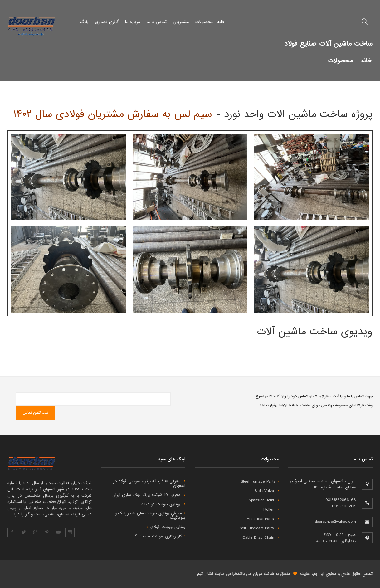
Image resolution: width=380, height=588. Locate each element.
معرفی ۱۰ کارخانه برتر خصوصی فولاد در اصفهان (149, 484)
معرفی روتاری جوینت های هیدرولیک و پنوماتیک (150, 516)
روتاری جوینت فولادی (166, 527)
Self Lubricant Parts (259, 528)
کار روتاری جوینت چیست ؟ (160, 537)
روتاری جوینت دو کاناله (163, 504)
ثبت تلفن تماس (35, 413)
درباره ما (132, 22)
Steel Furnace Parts (260, 482)
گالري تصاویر (107, 22)
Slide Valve (267, 491)
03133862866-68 (341, 500)
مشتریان (181, 22)
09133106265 (344, 506)
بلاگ (84, 22)
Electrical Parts (263, 519)
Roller (271, 510)
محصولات (204, 22)
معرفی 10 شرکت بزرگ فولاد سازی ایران (149, 495)
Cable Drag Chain (261, 538)
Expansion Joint (263, 500)
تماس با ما (156, 22)
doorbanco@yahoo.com (335, 522)
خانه (221, 22)
